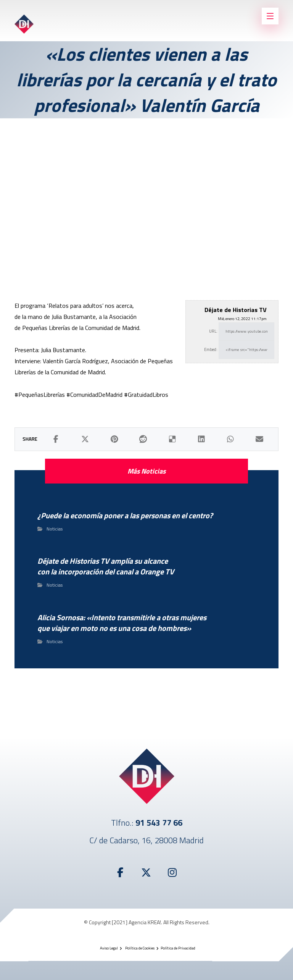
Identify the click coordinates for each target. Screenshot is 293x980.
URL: (213, 331)
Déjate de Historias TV (236, 310)
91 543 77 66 (159, 823)
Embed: (211, 349)
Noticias (55, 529)
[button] (56, 439)
